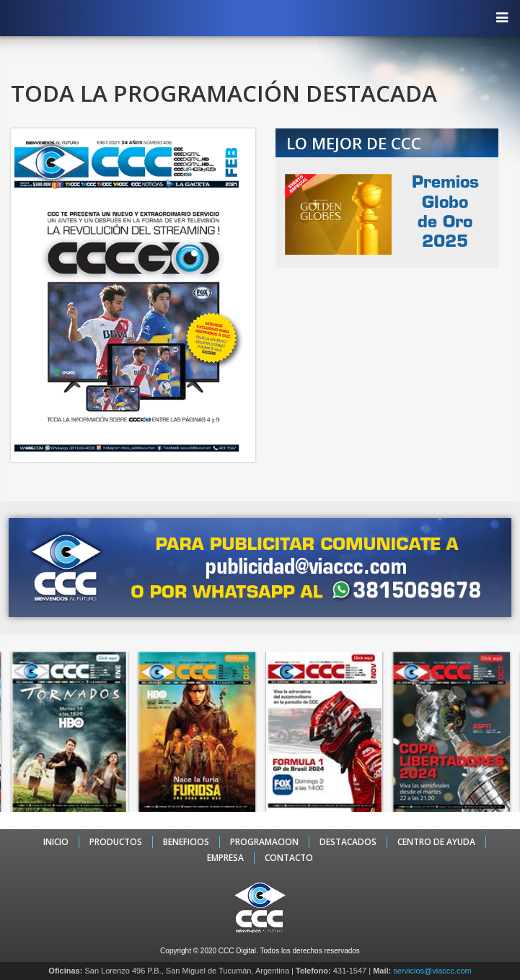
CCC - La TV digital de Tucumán (253, 17)
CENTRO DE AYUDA (436, 842)
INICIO (56, 842)
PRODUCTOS (116, 842)
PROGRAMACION (264, 842)
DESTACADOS (348, 842)
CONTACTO (289, 858)
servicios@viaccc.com (432, 971)
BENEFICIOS (186, 842)
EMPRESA (225, 858)
